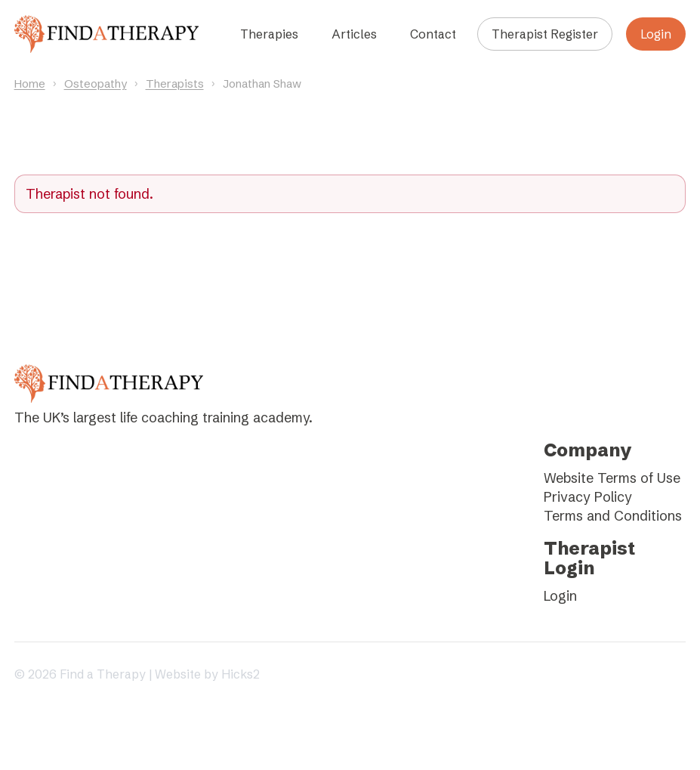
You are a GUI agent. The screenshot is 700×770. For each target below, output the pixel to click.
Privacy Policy (588, 497)
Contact (433, 34)
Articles (354, 34)
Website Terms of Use (612, 478)
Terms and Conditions (613, 516)
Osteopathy (96, 83)
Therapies (269, 34)
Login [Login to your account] (656, 34)
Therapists (175, 83)
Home (30, 83)
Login (560, 596)
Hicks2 (241, 674)
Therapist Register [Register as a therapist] (545, 34)
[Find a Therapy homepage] (106, 34)
